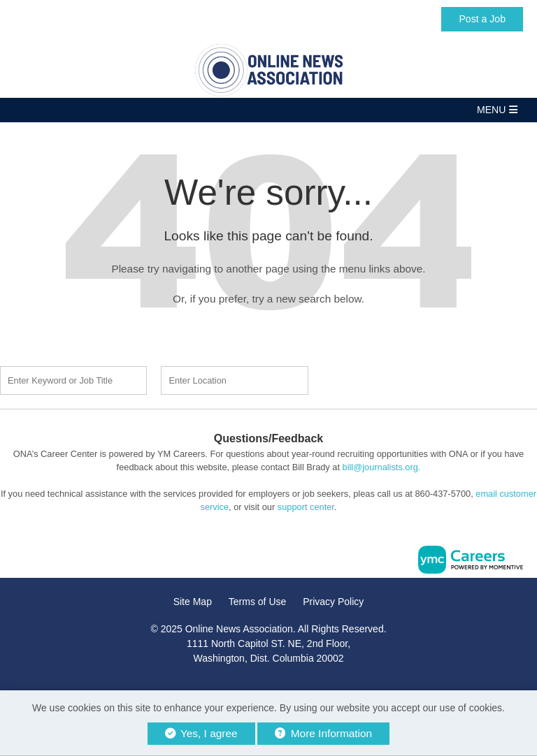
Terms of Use (257, 602)
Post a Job (482, 19)
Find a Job (403, 379)
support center (306, 507)
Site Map (193, 602)
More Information (323, 733)
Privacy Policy (333, 602)
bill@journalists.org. (382, 467)
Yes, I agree (201, 733)
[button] (268, 110)
